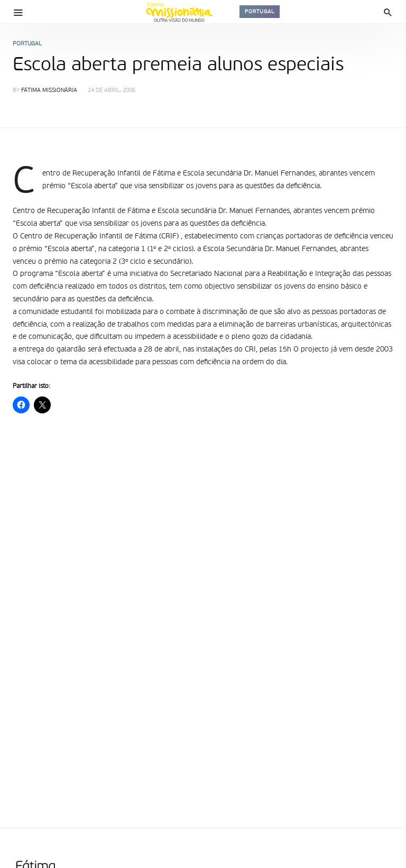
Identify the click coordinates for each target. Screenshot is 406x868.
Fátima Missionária (49, 91)
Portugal (260, 12)
